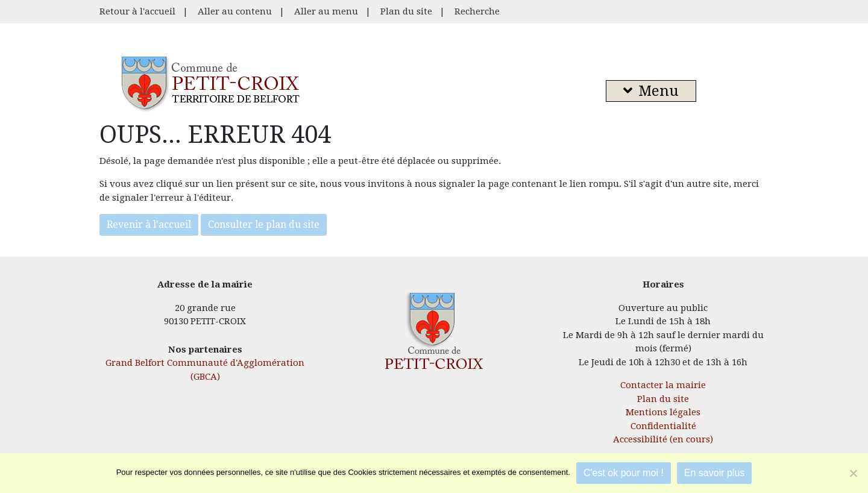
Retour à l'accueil (137, 11)
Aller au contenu (235, 11)
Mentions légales (663, 412)
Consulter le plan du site (264, 225)
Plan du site (406, 11)
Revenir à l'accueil (149, 225)
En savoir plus (715, 473)
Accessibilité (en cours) (663, 439)
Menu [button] (651, 91)
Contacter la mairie (663, 385)
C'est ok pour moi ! (624, 473)
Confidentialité (663, 426)
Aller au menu (326, 11)
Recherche (477, 11)
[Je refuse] (853, 473)
